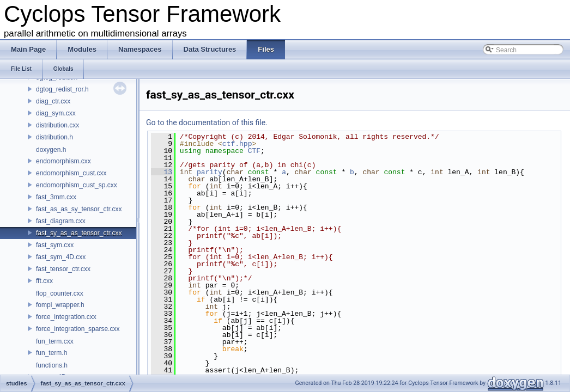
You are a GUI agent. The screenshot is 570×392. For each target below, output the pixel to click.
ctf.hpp (237, 144)
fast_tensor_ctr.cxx (63, 269)
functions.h (52, 365)
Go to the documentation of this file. (207, 122)
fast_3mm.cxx (56, 197)
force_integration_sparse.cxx (78, 329)
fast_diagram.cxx (61, 221)
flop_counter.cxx (60, 293)
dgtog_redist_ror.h (62, 89)
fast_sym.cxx (55, 245)
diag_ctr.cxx (53, 101)
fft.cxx (44, 281)
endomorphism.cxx (63, 161)
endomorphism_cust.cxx (71, 173)
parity (210, 172)
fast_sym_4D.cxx (61, 257)
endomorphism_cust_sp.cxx (77, 185)
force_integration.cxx (66, 317)
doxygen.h (51, 150)
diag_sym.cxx (56, 113)
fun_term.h (51, 353)
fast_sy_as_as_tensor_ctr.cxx (79, 233)
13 (162, 172)
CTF (254, 151)
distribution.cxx (57, 125)
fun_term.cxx (55, 341)
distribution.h (54, 137)
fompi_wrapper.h (60, 305)
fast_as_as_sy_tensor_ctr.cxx (79, 209)
